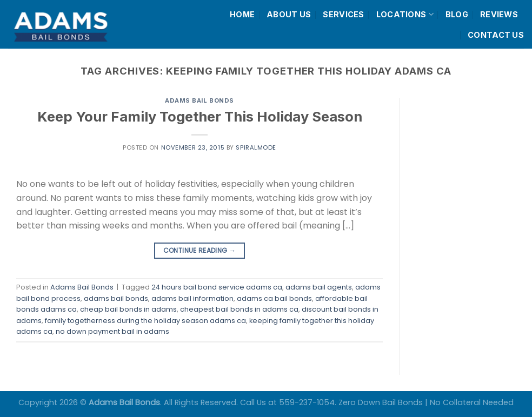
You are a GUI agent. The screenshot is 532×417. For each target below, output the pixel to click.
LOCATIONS (405, 14)
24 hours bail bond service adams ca (217, 287)
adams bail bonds (116, 298)
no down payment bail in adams (112, 331)
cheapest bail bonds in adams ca (239, 309)
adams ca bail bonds (274, 298)
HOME (242, 14)
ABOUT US (289, 14)
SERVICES (343, 14)
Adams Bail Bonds (199, 100)
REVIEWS (499, 14)
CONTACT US (496, 35)
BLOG (457, 14)
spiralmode (256, 147)
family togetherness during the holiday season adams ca (145, 321)
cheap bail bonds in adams (128, 309)
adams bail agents (319, 287)
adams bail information (192, 298)
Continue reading (200, 250)
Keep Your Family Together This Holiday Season (200, 116)
